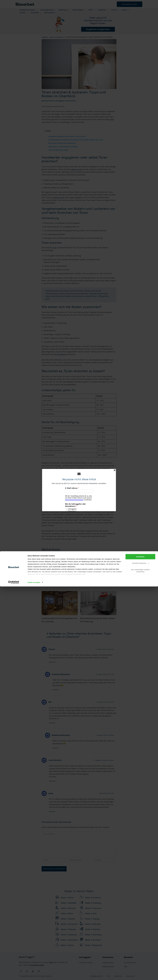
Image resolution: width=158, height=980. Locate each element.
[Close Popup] (115, 470)
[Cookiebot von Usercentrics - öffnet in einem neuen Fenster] (14, 976)
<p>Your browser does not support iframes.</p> (79, 499)
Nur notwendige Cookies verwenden (140, 964)
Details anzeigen (34, 976)
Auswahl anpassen (140, 957)
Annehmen (140, 950)
